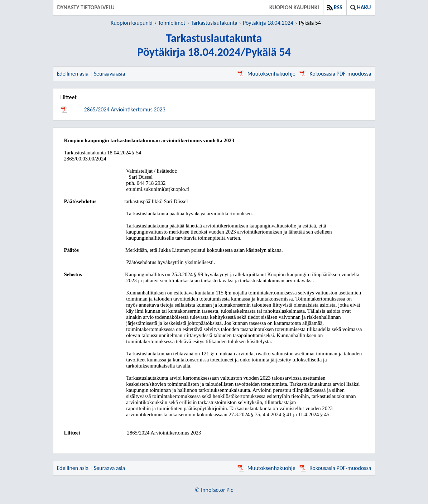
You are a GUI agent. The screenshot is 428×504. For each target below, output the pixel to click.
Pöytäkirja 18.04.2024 (268, 23)
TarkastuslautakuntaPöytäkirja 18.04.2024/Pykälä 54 (214, 45)
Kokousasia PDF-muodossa (335, 74)
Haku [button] (361, 7)
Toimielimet (172, 23)
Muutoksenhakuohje (266, 74)
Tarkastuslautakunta (214, 23)
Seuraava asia (110, 74)
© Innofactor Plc (214, 490)
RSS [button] (335, 7)
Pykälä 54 (310, 23)
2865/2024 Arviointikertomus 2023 (125, 109)
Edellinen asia (73, 74)
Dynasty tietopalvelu (86, 7)
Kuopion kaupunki (294, 7)
